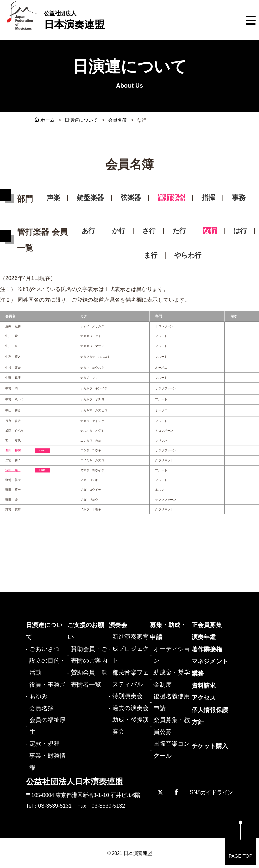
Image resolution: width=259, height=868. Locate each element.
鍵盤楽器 (90, 198)
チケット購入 (210, 746)
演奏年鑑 (204, 637)
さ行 (149, 231)
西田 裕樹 (13, 451)
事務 (239, 198)
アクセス (204, 698)
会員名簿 (117, 120)
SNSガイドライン (211, 792)
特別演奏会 (127, 696)
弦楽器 (131, 198)
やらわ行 (188, 255)
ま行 (151, 255)
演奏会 (118, 625)
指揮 (208, 198)
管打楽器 (171, 198)
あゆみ (38, 696)
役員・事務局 (48, 685)
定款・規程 (45, 744)
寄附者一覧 (86, 685)
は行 (240, 231)
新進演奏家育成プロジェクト (131, 649)
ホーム (48, 120)
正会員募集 (207, 625)
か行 (119, 231)
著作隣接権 (207, 649)
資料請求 (204, 686)
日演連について (81, 120)
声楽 (53, 198)
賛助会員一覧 (89, 672)
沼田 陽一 (13, 470)
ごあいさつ (45, 649)
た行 (179, 231)
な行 (210, 231)
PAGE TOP (240, 840)
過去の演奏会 (131, 708)
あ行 (88, 231)
